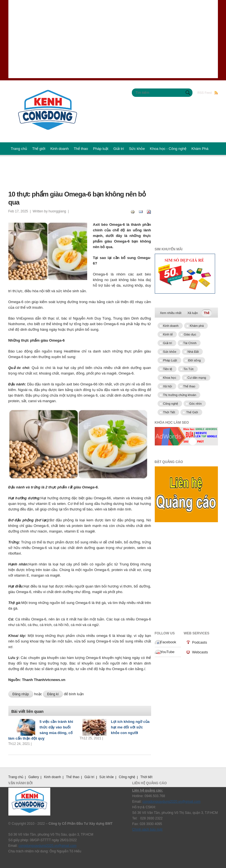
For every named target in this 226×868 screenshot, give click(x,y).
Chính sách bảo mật (147, 829)
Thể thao (81, 149)
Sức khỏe (137, 149)
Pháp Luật (170, 360)
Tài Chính (190, 343)
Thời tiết (146, 777)
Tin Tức (189, 369)
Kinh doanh (60, 149)
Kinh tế (168, 334)
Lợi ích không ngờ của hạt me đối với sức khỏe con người (130, 727)
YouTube (167, 652)
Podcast (17, 168)
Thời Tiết (169, 412)
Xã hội (168, 386)
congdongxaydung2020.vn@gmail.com (47, 846)
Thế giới (39, 149)
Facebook (168, 642)
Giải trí (119, 149)
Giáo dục (190, 334)
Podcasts (200, 642)
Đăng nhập (21, 694)
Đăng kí (53, 694)
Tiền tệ (168, 369)
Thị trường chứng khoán (180, 395)
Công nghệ (171, 404)
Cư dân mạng (197, 378)
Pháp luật (101, 149)
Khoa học (170, 378)
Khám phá (197, 326)
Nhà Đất (193, 352)
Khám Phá (200, 149)
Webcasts (200, 652)
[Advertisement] (113, 39)
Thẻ (208, 312)
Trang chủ (19, 149)
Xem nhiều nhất (171, 313)
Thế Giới (192, 412)
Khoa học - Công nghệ (168, 149)
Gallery (34, 777)
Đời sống (195, 360)
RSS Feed (208, 93)
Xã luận (193, 313)
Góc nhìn (195, 404)
